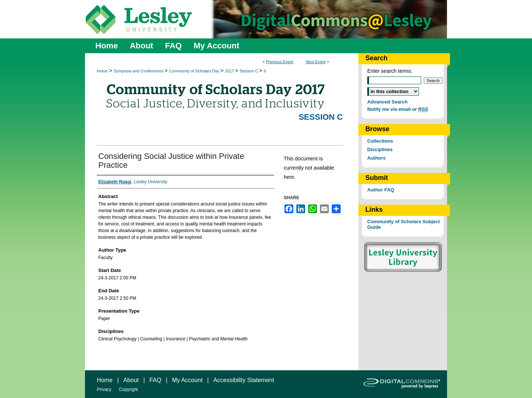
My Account (187, 380)
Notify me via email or (398, 109)
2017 (230, 71)
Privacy (104, 390)
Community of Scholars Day (195, 71)
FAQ (156, 380)
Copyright (128, 390)
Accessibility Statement (244, 380)
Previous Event (280, 62)
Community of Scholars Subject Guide (403, 224)
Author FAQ (381, 190)
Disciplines (380, 149)
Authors (376, 158)
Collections (380, 141)
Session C (250, 71)
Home (102, 71)
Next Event (316, 62)
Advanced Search (387, 102)
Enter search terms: (390, 71)
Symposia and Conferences (139, 71)
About (131, 380)
